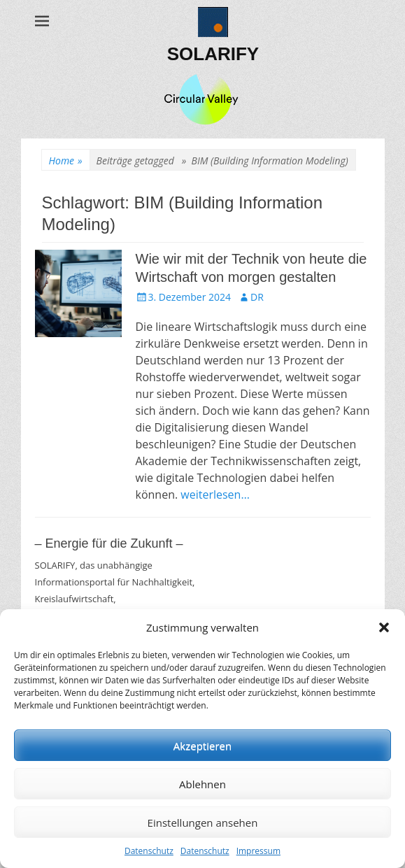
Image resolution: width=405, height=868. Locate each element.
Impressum (258, 851)
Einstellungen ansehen (203, 823)
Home (66, 161)
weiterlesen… (215, 495)
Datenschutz (149, 851)
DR (257, 297)
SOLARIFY (213, 54)
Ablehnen (202, 784)
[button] (384, 627)
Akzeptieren (202, 746)
